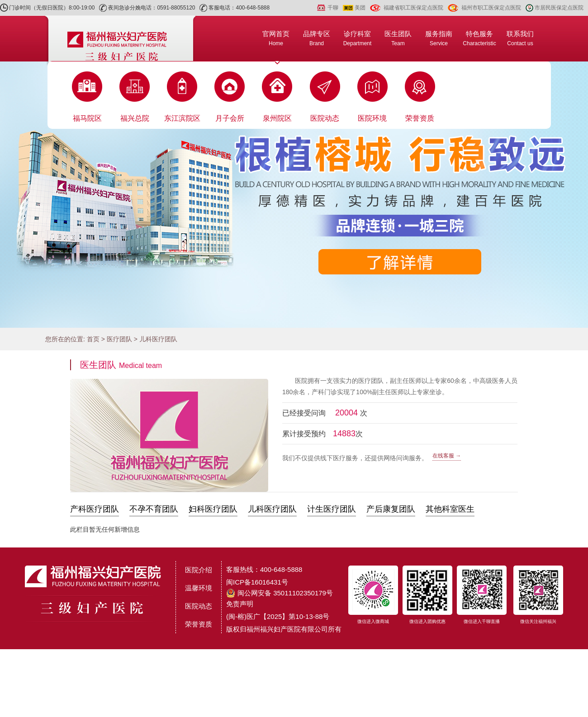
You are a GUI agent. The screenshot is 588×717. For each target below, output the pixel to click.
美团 (360, 8)
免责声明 (240, 604)
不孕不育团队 (154, 509)
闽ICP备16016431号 (257, 582)
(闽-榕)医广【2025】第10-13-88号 (278, 616)
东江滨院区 (182, 118)
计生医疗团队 (332, 509)
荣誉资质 (420, 118)
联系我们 (520, 38)
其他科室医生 (450, 509)
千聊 (333, 8)
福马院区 (87, 118)
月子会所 (230, 118)
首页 (93, 339)
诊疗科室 (358, 38)
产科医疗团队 (95, 509)
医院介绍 (199, 570)
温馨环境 (199, 588)
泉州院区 (277, 118)
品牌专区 (317, 38)
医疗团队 (119, 339)
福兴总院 (135, 118)
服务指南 (439, 38)
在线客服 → (447, 456)
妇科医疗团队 (213, 509)
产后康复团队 (391, 509)
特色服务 (479, 38)
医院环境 (372, 118)
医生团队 (398, 38)
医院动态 (325, 118)
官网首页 (276, 38)
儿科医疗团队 (158, 339)
